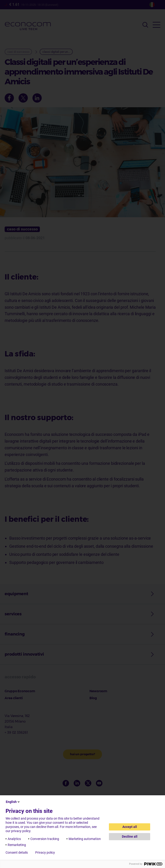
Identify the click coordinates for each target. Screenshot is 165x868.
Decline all (130, 837)
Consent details (17, 852)
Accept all (130, 827)
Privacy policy (45, 852)
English (13, 802)
